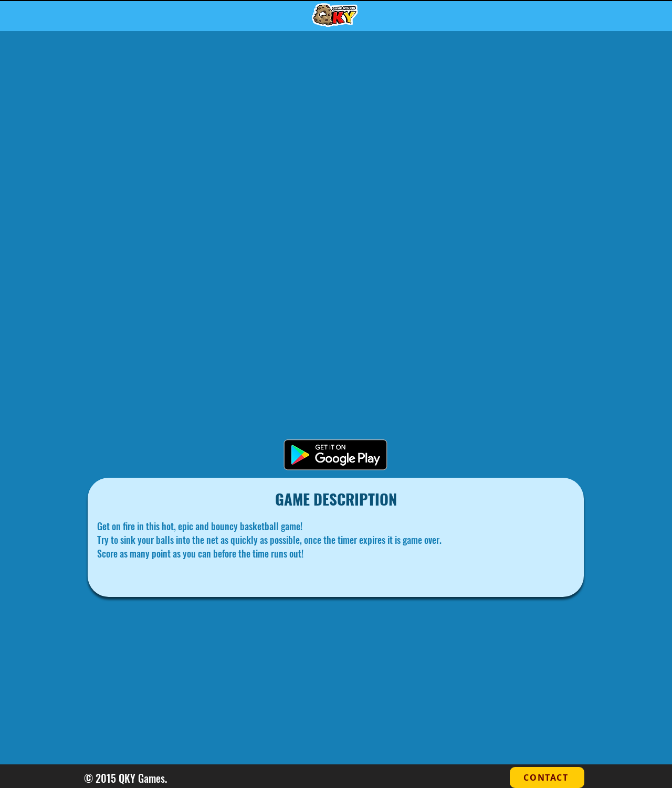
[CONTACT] (547, 778)
